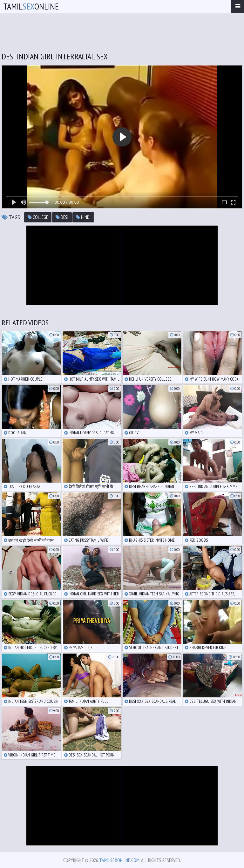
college (38, 217)
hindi (83, 217)
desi (62, 217)
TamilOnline (31, 6)
